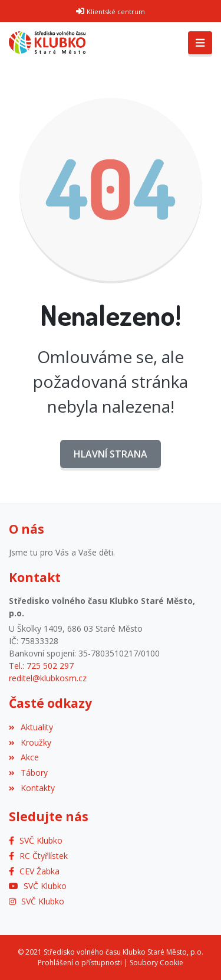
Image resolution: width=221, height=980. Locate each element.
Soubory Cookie (156, 963)
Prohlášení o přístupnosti (80, 963)
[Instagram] (37, 901)
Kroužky (30, 742)
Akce (24, 757)
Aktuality (31, 727)
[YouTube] (38, 886)
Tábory (28, 772)
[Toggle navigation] (200, 43)
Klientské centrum (116, 12)
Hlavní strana (111, 454)
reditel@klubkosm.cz (48, 678)
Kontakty (32, 788)
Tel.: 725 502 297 (41, 666)
